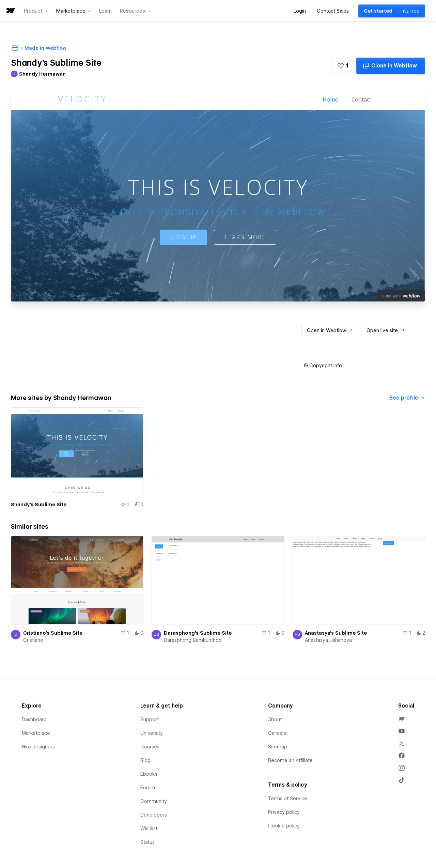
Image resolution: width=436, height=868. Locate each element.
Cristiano (33, 640)
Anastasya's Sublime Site (336, 633)
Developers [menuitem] (154, 815)
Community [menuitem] (154, 801)
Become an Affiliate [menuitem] (290, 760)
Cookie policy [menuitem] (284, 826)
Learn (105, 11)
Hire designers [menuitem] (38, 747)
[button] (36, 11)
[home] (10, 11)
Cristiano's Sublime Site (53, 633)
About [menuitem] (275, 719)
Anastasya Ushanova (328, 640)
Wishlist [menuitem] (149, 828)
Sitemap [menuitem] (278, 747)
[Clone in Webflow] (391, 66)
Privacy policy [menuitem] (284, 812)
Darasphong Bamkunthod (193, 640)
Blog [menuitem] (145, 760)
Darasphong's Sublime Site (198, 633)
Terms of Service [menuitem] (288, 799)
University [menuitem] (152, 733)
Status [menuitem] (147, 842)
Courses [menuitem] (150, 747)
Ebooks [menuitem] (149, 774)
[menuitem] (402, 719)
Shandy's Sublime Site (39, 505)
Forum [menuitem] (148, 788)
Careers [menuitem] (277, 733)
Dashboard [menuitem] (34, 719)
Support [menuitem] (150, 719)
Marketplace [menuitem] (36, 733)
